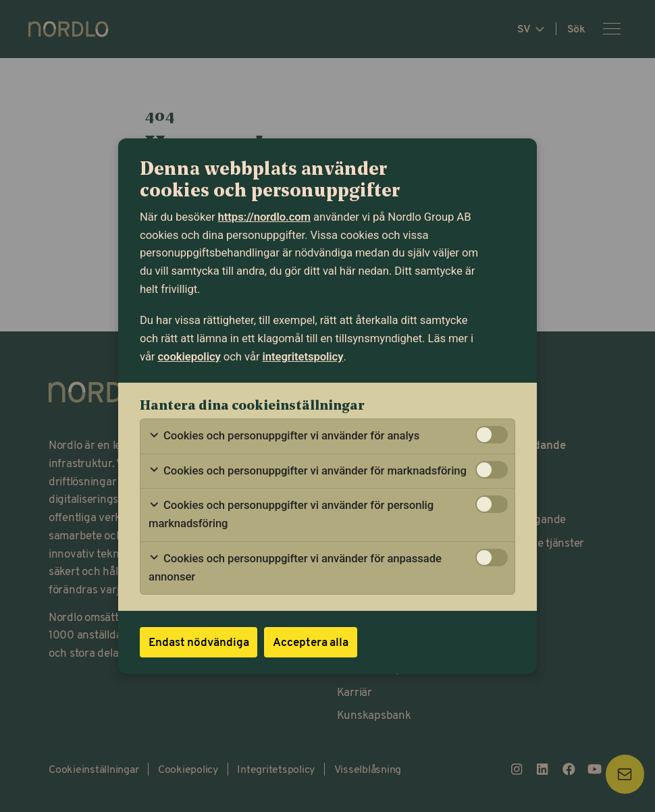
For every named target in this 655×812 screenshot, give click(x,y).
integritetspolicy (303, 357)
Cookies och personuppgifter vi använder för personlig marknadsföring (291, 514)
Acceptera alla (311, 642)
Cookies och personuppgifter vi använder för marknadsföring (308, 471)
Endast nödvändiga (199, 642)
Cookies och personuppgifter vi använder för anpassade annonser (295, 568)
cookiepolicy (189, 357)
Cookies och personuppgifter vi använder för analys (284, 436)
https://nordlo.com (264, 217)
